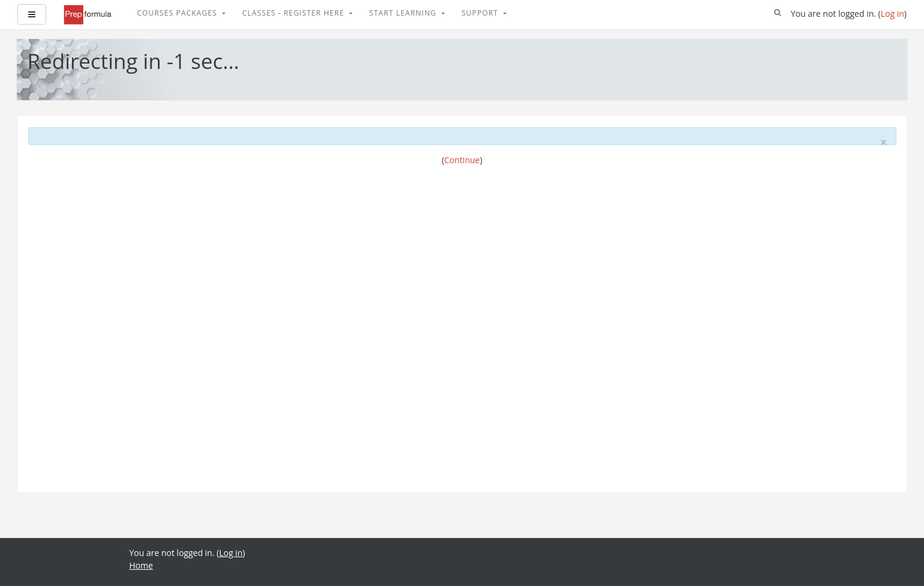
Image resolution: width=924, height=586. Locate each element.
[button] (778, 13)
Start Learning (404, 13)
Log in (893, 13)
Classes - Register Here (294, 13)
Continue (462, 160)
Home (142, 565)
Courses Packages (178, 13)
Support (481, 13)
